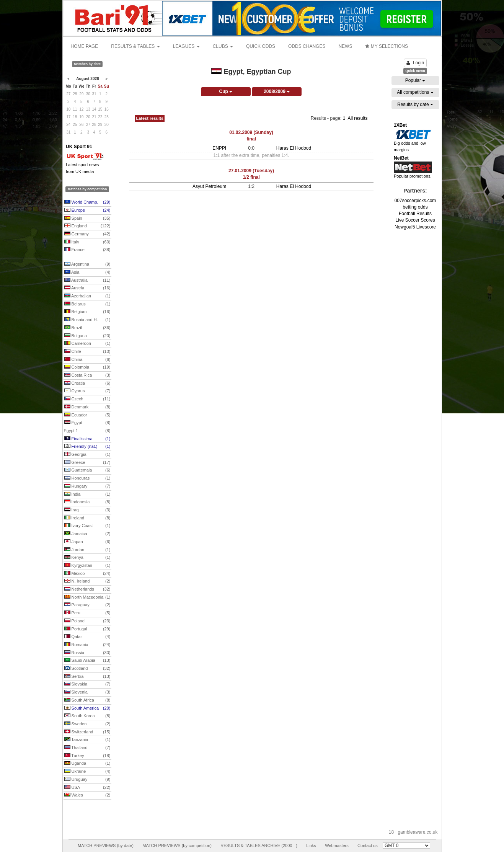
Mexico (87, 574)
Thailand (87, 748)
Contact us (368, 845)
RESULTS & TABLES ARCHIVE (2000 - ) (259, 845)
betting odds (415, 207)
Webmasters (337, 845)
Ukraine (87, 772)
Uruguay (87, 780)
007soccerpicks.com (415, 201)
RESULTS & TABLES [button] (135, 46)
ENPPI (219, 148)
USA (87, 788)
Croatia (87, 384)
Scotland (87, 669)
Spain (87, 219)
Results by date (415, 104)
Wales (87, 795)
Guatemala (87, 470)
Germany (87, 234)
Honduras (87, 478)
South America (87, 708)
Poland (87, 621)
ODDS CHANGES (307, 46)
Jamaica (87, 534)
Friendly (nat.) (87, 447)
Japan (87, 542)
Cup (226, 91)
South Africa (87, 700)
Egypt (87, 423)
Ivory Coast (87, 526)
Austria (87, 288)
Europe (87, 211)
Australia (87, 281)
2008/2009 (277, 91)
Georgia (87, 455)
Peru (87, 613)
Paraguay (87, 605)
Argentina (87, 264)
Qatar (87, 637)
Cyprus (87, 391)
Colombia (87, 367)
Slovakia (87, 684)
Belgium (87, 312)
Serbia (87, 677)
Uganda (87, 764)
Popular (415, 80)
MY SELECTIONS (386, 46)
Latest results (150, 118)
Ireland (87, 518)
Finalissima (87, 439)
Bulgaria (87, 336)
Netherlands (87, 589)
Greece (87, 463)
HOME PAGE (85, 46)
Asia (87, 273)
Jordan (87, 550)
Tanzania (87, 740)
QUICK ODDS (261, 46)
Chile (87, 352)
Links (311, 845)
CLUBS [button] (223, 46)
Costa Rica (87, 375)
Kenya (87, 558)
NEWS (345, 46)
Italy (87, 242)
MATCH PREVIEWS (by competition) (177, 845)
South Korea (87, 716)
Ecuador (87, 415)
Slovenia (87, 692)
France (87, 250)
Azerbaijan (87, 296)
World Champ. (87, 202)
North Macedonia (87, 597)
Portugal (87, 629)
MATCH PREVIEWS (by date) (106, 845)
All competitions (415, 92)
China (87, 360)
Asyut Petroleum (209, 186)
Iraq (87, 510)
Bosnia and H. (87, 320)
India (87, 495)
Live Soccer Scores (415, 220)
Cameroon (87, 344)
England (87, 226)
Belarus (87, 304)
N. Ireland (87, 581)
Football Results (415, 214)
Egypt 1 (87, 431)
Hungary (87, 486)
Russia (87, 653)
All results (357, 118)
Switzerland (87, 732)
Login (415, 63)
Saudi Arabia (87, 661)
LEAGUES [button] (186, 46)
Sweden (87, 724)
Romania (87, 645)
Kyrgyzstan (87, 566)
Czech (87, 399)
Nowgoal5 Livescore (415, 227)
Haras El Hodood (294, 148)
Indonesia (87, 502)
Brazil (87, 328)
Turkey (87, 756)
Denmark (87, 407)
